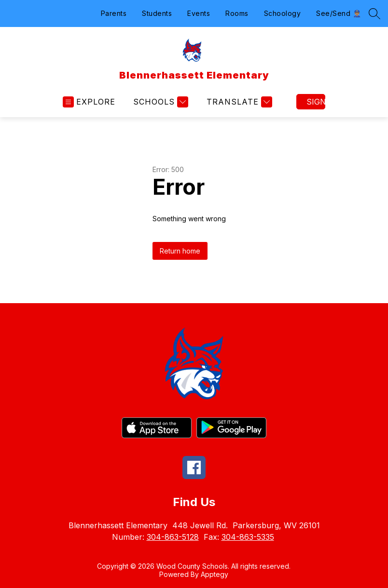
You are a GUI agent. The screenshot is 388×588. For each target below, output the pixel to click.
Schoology (283, 13)
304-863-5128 (173, 537)
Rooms (237, 13)
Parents (114, 13)
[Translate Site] (238, 102)
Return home (180, 251)
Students (157, 13)
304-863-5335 (248, 537)
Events (199, 13)
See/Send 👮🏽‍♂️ (339, 13)
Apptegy (215, 574)
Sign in (316, 102)
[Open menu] (89, 102)
